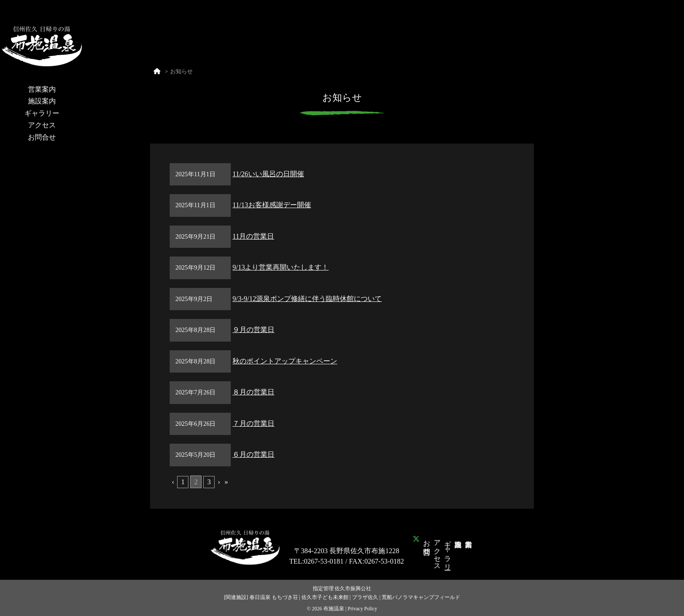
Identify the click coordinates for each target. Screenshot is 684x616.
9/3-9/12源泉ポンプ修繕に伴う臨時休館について (307, 299)
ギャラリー (42, 113)
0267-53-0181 (324, 561)
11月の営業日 (253, 236)
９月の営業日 (253, 330)
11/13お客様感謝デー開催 (272, 205)
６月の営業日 (253, 454)
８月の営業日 (253, 392)
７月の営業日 (253, 423)
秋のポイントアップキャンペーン (285, 361)
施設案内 (42, 101)
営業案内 (42, 89)
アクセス (42, 125)
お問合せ (42, 137)
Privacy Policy (363, 609)
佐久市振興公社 (353, 589)
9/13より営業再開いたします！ (280, 267)
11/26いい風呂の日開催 (268, 174)
